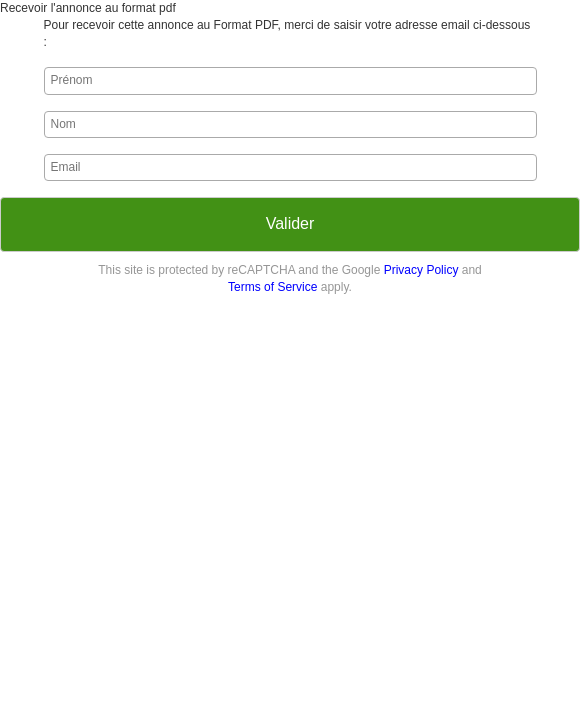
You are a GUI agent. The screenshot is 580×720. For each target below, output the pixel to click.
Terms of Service (272, 287)
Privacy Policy (421, 270)
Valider (290, 223)
